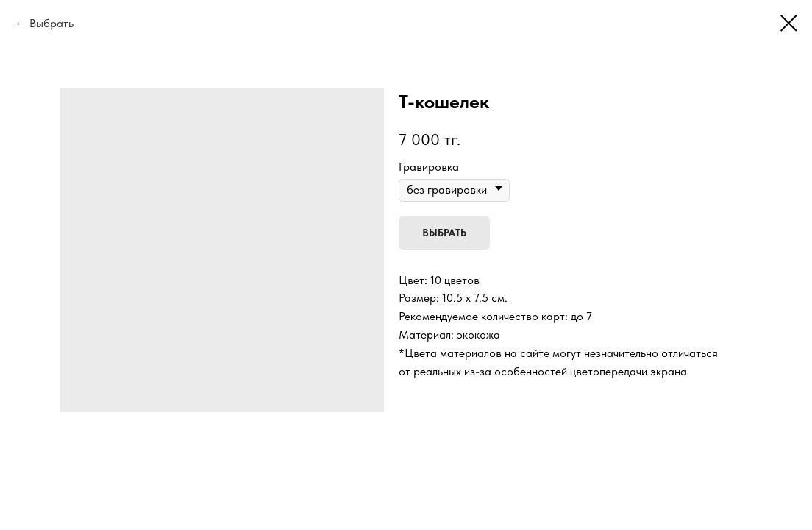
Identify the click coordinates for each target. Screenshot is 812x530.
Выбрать (51, 23)
